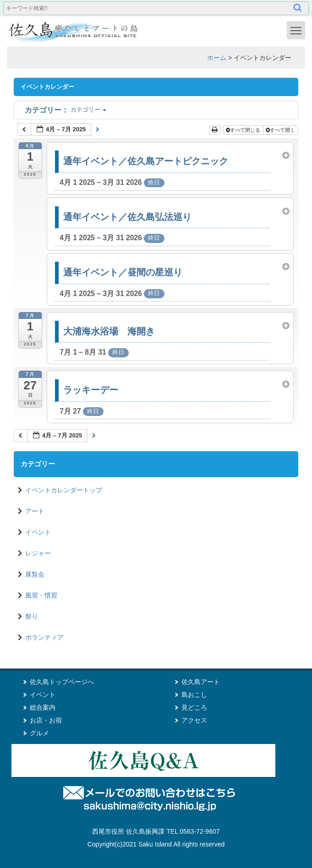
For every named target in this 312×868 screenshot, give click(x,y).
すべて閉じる (244, 130)
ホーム (217, 58)
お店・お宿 (46, 720)
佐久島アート (201, 682)
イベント (38, 532)
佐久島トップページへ (62, 682)
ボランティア (44, 637)
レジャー (38, 553)
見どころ (194, 707)
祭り (32, 616)
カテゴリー (66, 110)
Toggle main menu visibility (298, 30)
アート (35, 511)
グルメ (39, 733)
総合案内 (43, 707)
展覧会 (35, 574)
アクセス (194, 720)
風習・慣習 (41, 595)
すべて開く (281, 130)
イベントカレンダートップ (64, 490)
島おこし (194, 695)
